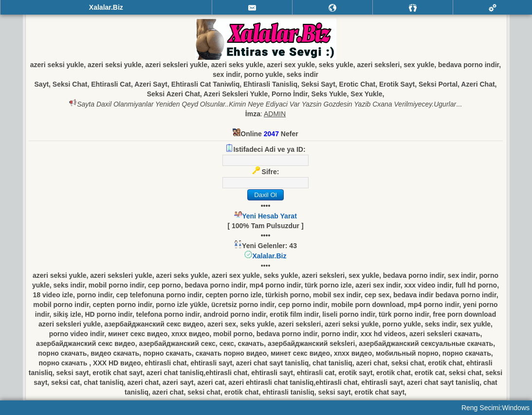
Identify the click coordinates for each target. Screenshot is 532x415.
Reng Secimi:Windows (495, 408)
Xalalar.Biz (269, 256)
